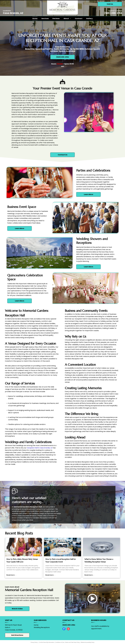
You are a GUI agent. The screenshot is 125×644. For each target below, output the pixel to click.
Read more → (11, 575)
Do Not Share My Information (47, 642)
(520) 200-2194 (113, 13)
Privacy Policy (34, 642)
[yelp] (68, 629)
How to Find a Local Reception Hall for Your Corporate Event (61, 560)
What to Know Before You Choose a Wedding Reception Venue (99, 560)
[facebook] (64, 629)
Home (36, 625)
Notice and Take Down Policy (73, 642)
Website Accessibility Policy (88, 642)
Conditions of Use (60, 642)
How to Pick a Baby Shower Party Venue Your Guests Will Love (22, 560)
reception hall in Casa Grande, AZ (40, 448)
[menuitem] (35, 18)
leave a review (17, 518)
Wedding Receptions (42, 627)
